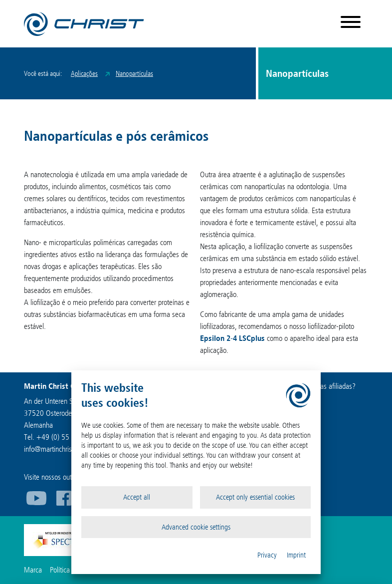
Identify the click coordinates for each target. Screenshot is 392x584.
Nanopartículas (134, 74)
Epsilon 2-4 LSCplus (232, 338)
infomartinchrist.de (53, 449)
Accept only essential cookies (255, 497)
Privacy (267, 555)
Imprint (296, 555)
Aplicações (84, 74)
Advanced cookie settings (196, 527)
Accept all (137, 497)
